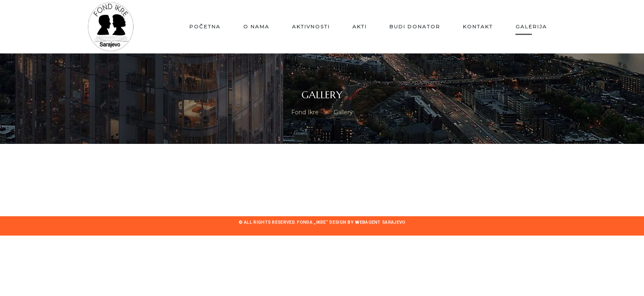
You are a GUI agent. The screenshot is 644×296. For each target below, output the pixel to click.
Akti (360, 27)
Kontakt (478, 27)
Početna (205, 27)
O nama (256, 27)
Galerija (531, 27)
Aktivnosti (311, 27)
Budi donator (415, 27)
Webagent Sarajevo (380, 223)
